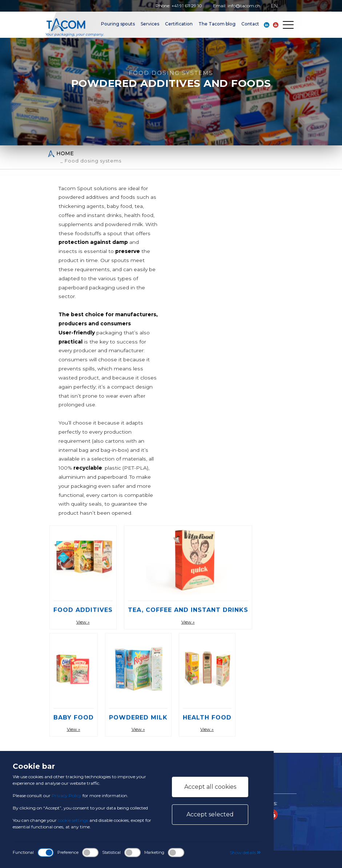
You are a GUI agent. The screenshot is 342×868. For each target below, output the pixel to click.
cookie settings (73, 820)
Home (61, 154)
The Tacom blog (217, 24)
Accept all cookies (210, 787)
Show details (245, 853)
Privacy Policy (67, 795)
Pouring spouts (118, 24)
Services (150, 24)
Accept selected (210, 814)
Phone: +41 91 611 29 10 (179, 6)
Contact (250, 24)
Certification (179, 24)
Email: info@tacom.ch (237, 6)
